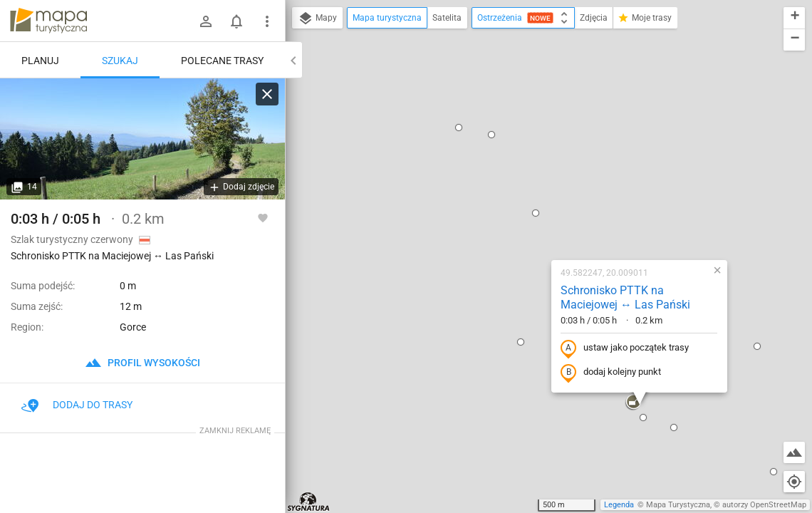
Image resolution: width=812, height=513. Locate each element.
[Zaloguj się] (206, 21)
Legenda (619, 505)
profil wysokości (142, 363)
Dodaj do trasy (77, 405)
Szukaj (120, 61)
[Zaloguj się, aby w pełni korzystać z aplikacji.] (263, 217)
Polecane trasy (222, 61)
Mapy (317, 19)
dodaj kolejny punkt (520, 219)
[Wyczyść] (267, 94)
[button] (430, 188)
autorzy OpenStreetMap (764, 505)
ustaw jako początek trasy (533, 195)
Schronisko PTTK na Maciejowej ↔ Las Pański (534, 144)
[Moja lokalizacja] (794, 482)
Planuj (40, 61)
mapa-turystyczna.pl (48, 21)
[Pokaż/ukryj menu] (267, 21)
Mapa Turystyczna (678, 505)
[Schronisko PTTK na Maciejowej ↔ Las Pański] (142, 139)
